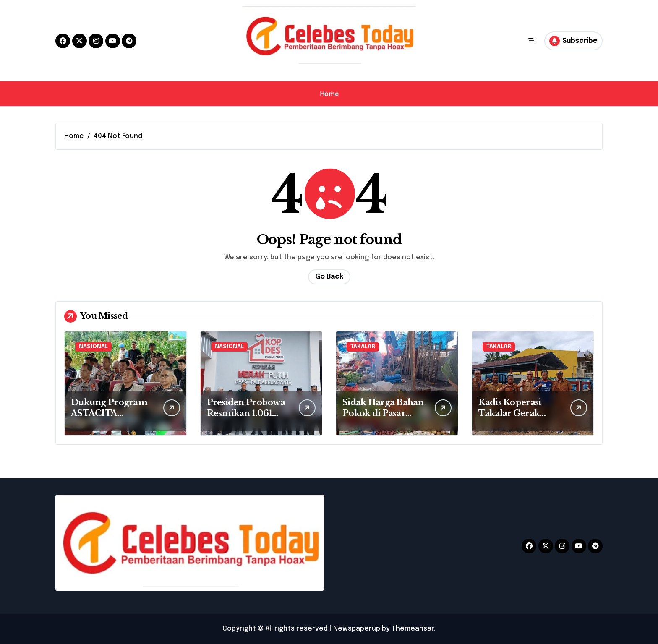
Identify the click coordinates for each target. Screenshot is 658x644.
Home (329, 94)
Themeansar (413, 629)
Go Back (329, 277)
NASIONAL (93, 347)
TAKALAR (363, 347)
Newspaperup (357, 629)
